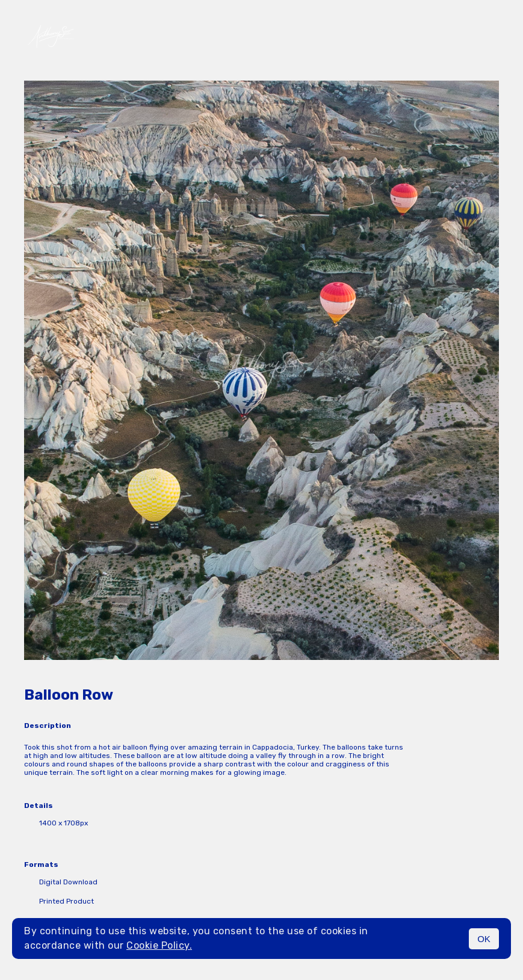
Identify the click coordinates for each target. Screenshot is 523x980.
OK (484, 939)
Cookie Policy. (159, 945)
